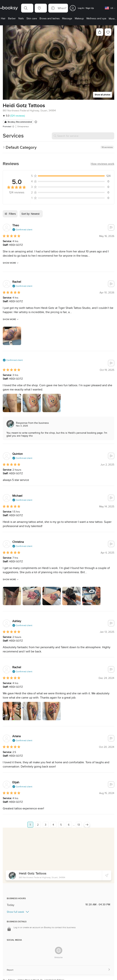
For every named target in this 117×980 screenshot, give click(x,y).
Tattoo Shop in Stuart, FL (31, 974)
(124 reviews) (18, 116)
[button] (27, 8)
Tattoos (12, 974)
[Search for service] (83, 136)
